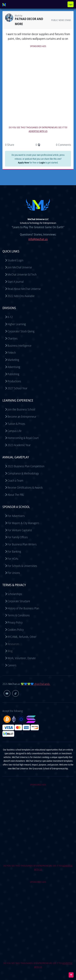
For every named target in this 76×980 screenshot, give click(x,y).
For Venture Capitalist (20, 530)
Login (71, 4)
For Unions (14, 573)
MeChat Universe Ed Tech (22, 274)
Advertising (14, 367)
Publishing (13, 374)
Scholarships (15, 594)
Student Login (15, 260)
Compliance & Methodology (23, 473)
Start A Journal (16, 282)
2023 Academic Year (19, 445)
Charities (12, 338)
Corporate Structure (19, 601)
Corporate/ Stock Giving (21, 331)
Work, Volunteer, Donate (22, 658)
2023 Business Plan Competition (26, 466)
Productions (14, 381)
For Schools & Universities (22, 566)
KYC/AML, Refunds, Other (22, 637)
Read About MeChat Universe (24, 289)
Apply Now (23, 163)
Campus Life (15, 431)
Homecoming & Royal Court (23, 438)
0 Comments (63, 145)
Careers (12, 665)
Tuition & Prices (16, 424)
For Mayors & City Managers (23, 523)
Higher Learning (17, 324)
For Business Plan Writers (22, 544)
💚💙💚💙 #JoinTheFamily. (35, 684)
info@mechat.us (38, 239)
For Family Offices (18, 537)
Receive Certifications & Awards (25, 487)
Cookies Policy (16, 630)
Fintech (12, 353)
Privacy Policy (15, 622)
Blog (10, 651)
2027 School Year (17, 388)
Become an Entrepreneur (22, 417)
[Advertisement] (38, 86)
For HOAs (13, 559)
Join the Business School (21, 409)
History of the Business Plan (23, 608)
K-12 (10, 317)
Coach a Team (15, 480)
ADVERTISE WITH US (38, 131)
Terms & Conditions (19, 615)
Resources (13, 644)
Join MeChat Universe (20, 267)
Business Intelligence (19, 346)
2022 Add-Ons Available (21, 296)
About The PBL (16, 495)
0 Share (10, 145)
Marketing (13, 360)
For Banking (14, 551)
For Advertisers (16, 516)
